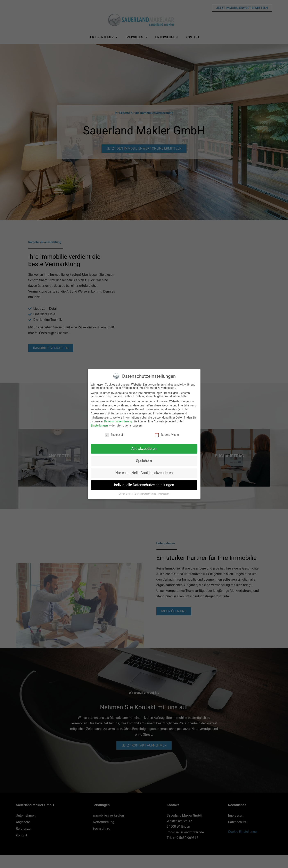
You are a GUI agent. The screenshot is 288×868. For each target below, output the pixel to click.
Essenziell (114, 435)
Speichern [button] (144, 461)
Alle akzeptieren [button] (144, 449)
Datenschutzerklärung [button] (146, 494)
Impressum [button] (164, 494)
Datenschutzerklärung (118, 421)
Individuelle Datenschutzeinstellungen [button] (144, 485)
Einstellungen (99, 425)
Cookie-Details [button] (126, 494)
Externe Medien (167, 435)
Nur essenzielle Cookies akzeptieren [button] (144, 473)
